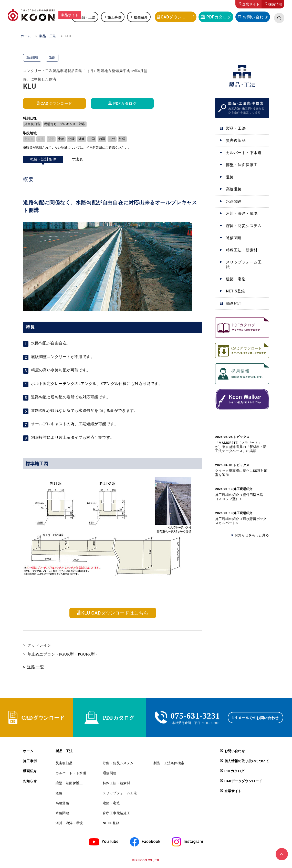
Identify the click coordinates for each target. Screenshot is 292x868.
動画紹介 (141, 17)
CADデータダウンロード (243, 781)
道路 (230, 177)
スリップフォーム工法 (244, 264)
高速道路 (234, 189)
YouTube (110, 841)
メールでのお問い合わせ (258, 718)
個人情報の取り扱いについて (247, 761)
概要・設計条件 (43, 159)
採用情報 (275, 4)
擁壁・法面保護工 (242, 165)
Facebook (151, 841)
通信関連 (234, 238)
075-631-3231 (195, 715)
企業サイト (251, 4)
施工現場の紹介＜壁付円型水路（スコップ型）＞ (239, 497)
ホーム (28, 751)
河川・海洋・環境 (242, 213)
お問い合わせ (255, 17)
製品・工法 (87, 17)
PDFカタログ (219, 17)
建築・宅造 (236, 279)
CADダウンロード (178, 17)
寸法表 (77, 159)
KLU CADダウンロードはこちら (115, 613)
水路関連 (234, 201)
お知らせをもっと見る (252, 535)
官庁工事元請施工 (116, 813)
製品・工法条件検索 (169, 763)
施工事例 (114, 17)
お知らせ (30, 781)
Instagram (194, 841)
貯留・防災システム (244, 226)
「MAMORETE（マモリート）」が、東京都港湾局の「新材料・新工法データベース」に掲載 (241, 447)
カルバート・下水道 (244, 153)
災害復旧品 (236, 140)
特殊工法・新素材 (242, 250)
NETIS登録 (236, 291)
